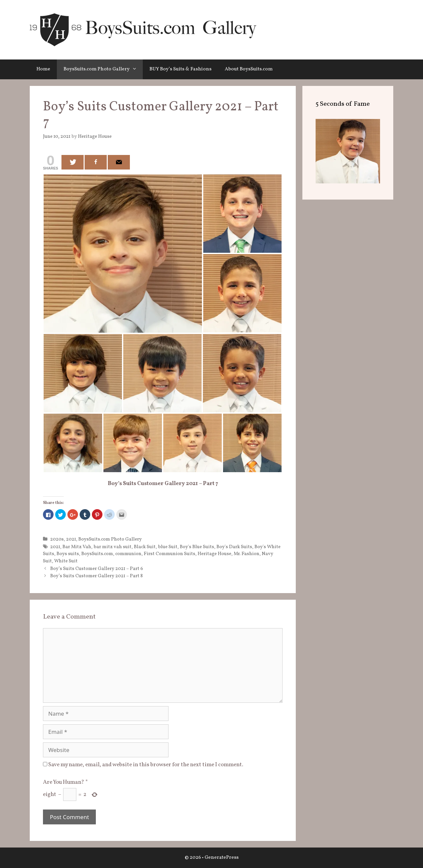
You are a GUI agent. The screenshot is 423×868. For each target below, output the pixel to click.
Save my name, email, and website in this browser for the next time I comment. (146, 765)
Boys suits (68, 554)
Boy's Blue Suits (197, 547)
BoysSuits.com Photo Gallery (103, 69)
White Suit (66, 561)
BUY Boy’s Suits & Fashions (180, 69)
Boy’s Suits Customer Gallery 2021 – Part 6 (97, 569)
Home (43, 69)
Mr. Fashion (247, 554)
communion (128, 554)
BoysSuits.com (97, 554)
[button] (136, 69)
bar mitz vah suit (113, 547)
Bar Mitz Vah (77, 547)
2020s (57, 539)
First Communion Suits (170, 554)
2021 (71, 539)
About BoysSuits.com (249, 69)
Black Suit (145, 547)
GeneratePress (222, 858)
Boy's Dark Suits (234, 547)
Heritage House (214, 554)
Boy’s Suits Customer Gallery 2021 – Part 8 (96, 576)
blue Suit (168, 547)
